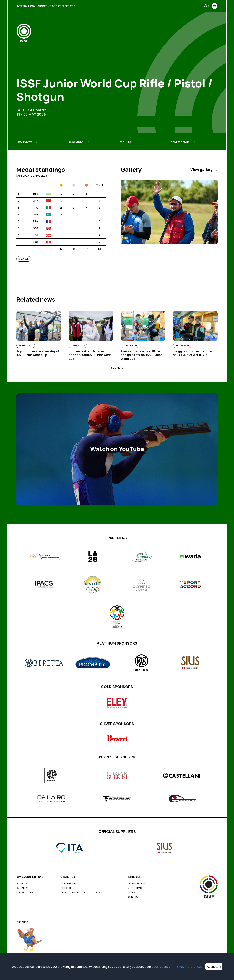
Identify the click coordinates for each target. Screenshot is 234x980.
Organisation (136, 884)
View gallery (204, 170)
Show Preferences (190, 967)
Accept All (214, 967)
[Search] (206, 6)
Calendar (22, 888)
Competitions (25, 893)
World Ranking (70, 884)
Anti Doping (135, 888)
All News (22, 884)
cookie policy (161, 967)
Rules (131, 893)
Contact (134, 897)
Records (66, 888)
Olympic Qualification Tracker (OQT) (83, 893)
